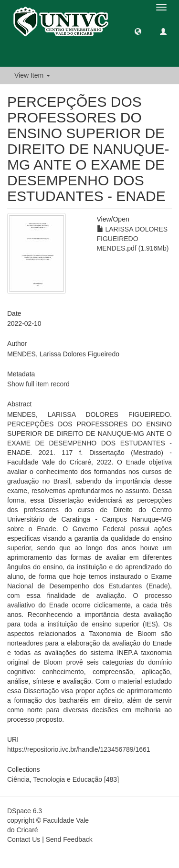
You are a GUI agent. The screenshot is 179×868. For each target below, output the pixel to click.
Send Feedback (69, 839)
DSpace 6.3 (25, 811)
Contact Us (24, 839)
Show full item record (38, 384)
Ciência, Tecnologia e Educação (55, 779)
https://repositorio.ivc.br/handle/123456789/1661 (79, 749)
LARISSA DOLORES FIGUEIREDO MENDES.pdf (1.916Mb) (133, 239)
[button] (138, 31)
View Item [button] (32, 75)
